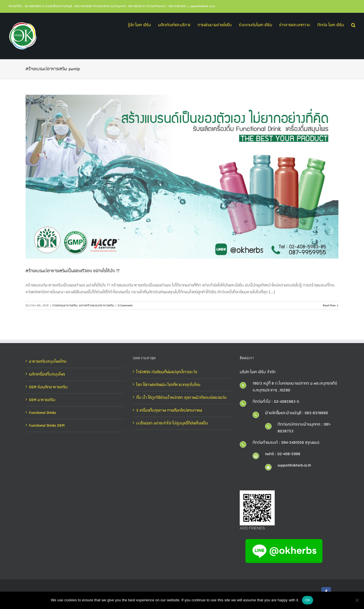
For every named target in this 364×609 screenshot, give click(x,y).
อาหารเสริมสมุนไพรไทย (48, 362)
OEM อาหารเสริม (42, 400)
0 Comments (125, 305)
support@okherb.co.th (202, 6)
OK (308, 600)
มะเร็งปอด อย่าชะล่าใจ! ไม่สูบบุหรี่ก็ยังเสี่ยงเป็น (172, 423)
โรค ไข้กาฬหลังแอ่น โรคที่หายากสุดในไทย (168, 385)
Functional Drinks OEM (47, 426)
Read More (329, 305)
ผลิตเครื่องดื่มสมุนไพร (47, 374)
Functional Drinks (43, 413)
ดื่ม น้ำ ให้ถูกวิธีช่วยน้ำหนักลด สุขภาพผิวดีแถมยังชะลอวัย (181, 398)
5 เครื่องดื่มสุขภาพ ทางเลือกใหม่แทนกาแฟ (169, 410)
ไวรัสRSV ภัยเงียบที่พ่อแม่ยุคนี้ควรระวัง (167, 372)
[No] (357, 600)
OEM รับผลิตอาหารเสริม (48, 387)
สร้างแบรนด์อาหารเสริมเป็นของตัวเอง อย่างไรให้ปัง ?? (73, 271)
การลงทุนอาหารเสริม (65, 305)
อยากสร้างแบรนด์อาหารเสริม (97, 305)
